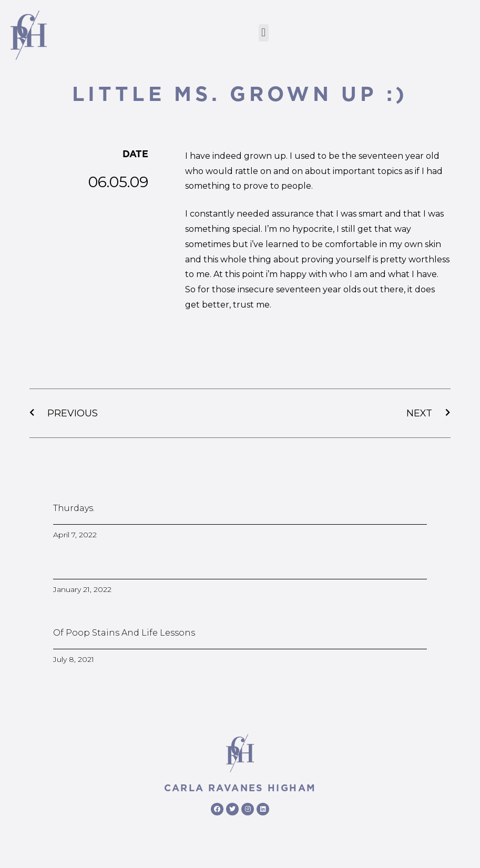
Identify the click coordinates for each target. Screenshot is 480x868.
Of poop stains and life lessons (124, 633)
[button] (264, 33)
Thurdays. (74, 508)
